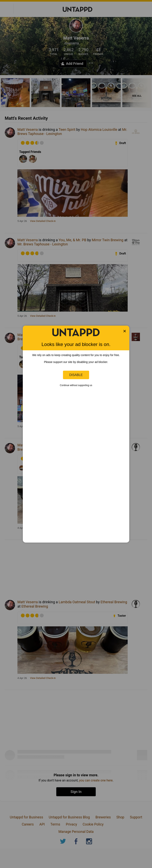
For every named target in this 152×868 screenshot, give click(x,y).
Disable (76, 375)
